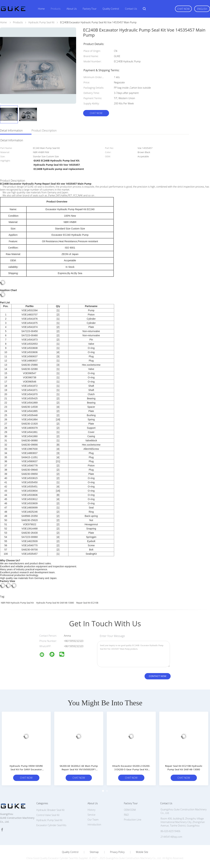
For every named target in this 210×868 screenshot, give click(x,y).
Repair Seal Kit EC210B (87, 603)
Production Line (133, 820)
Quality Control (111, 9)
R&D (126, 815)
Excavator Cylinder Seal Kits (51, 825)
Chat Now (183, 9)
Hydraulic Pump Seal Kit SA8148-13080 (55, 603)
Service (91, 815)
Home (41, 9)
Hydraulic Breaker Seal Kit (50, 810)
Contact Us (131, 9)
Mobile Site (142, 852)
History (91, 810)
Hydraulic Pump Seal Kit (49, 820)
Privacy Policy (117, 852)
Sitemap (94, 852)
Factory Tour (90, 9)
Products (56, 9)
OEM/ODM (130, 810)
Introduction (94, 824)
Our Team (93, 820)
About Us (72, 9)
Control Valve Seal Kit (48, 815)
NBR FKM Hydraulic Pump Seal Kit (17, 603)
